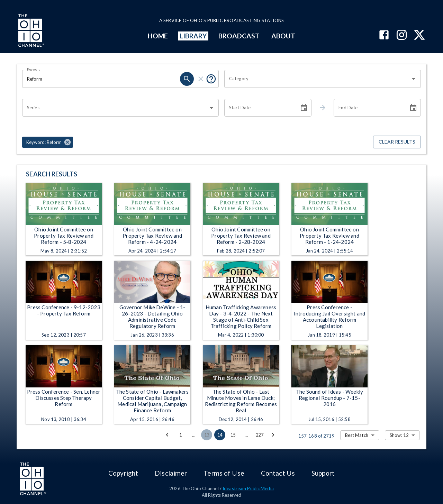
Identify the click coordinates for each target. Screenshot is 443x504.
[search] (187, 79)
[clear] (201, 79)
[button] (48, 142)
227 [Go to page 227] (260, 435)
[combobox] (317, 79)
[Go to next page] (273, 435)
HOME (158, 36)
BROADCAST (239, 36)
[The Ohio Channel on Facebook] (384, 35)
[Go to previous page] (167, 435)
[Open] (414, 79)
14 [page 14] (220, 435)
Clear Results (397, 142)
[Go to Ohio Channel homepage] (30, 31)
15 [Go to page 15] (233, 435)
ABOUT (283, 36)
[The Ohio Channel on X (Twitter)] (419, 35)
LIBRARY (193, 36)
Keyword (34, 69)
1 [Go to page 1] (180, 435)
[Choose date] (304, 108)
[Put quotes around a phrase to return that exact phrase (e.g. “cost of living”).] (211, 79)
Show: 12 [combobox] (399, 435)
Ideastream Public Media (248, 488)
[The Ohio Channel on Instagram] (402, 35)
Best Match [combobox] (357, 435)
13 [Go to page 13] (207, 435)
